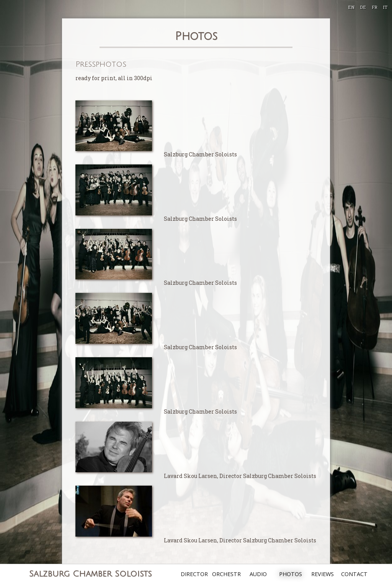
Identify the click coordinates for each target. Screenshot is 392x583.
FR (375, 7)
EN (351, 7)
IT (385, 7)
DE (363, 7)
